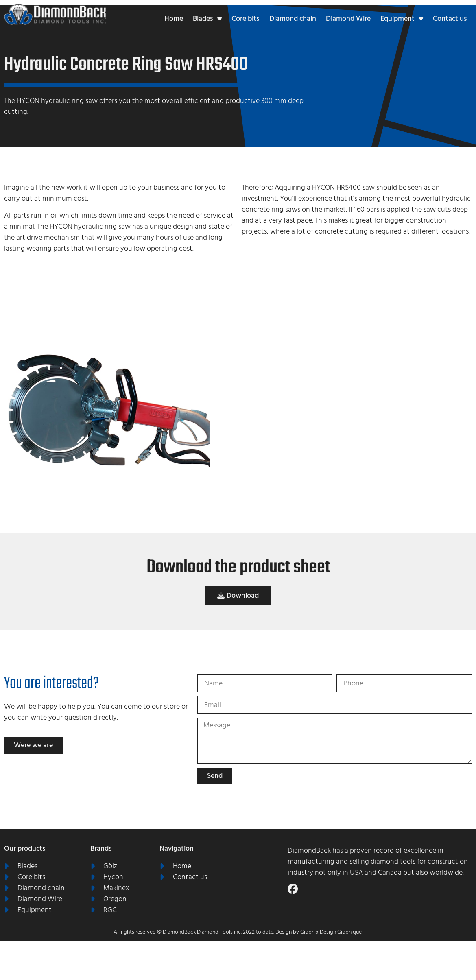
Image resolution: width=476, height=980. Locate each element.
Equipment (402, 19)
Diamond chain (293, 19)
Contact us (450, 19)
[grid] (345, 425)
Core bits (246, 19)
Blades (207, 19)
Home (174, 19)
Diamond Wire (348, 19)
